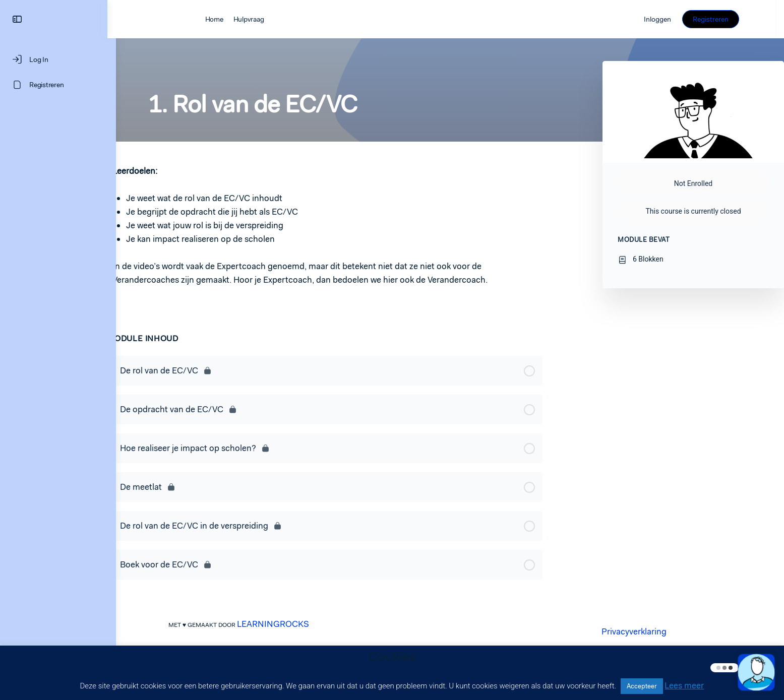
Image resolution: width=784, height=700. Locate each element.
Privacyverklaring (638, 631)
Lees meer (684, 685)
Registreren (719, 19)
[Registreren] (58, 85)
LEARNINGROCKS (278, 624)
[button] (756, 672)
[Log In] (58, 59)
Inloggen (666, 19)
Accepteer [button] (642, 686)
